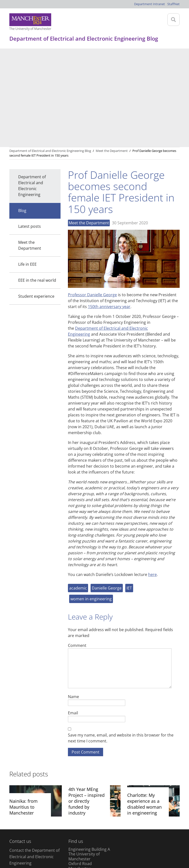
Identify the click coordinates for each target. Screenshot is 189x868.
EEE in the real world (37, 182)
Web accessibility (101, 838)
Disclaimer (19, 838)
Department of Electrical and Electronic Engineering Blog (50, 52)
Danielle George (107, 490)
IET (129, 490)
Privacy (40, 838)
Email (73, 614)
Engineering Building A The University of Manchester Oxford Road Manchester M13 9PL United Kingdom (89, 765)
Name (73, 598)
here (152, 476)
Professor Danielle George (92, 196)
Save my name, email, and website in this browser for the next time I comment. (121, 639)
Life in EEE (27, 166)
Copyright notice (66, 838)
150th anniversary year (109, 208)
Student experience (36, 198)
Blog (22, 112)
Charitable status (25, 848)
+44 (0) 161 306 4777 (28, 771)
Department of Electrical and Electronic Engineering (32, 87)
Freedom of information (141, 838)
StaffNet (173, 4)
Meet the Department (30, 147)
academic (78, 490)
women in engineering (91, 500)
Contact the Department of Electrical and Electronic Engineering (34, 758)
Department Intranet (150, 4)
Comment (77, 547)
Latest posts (30, 128)
